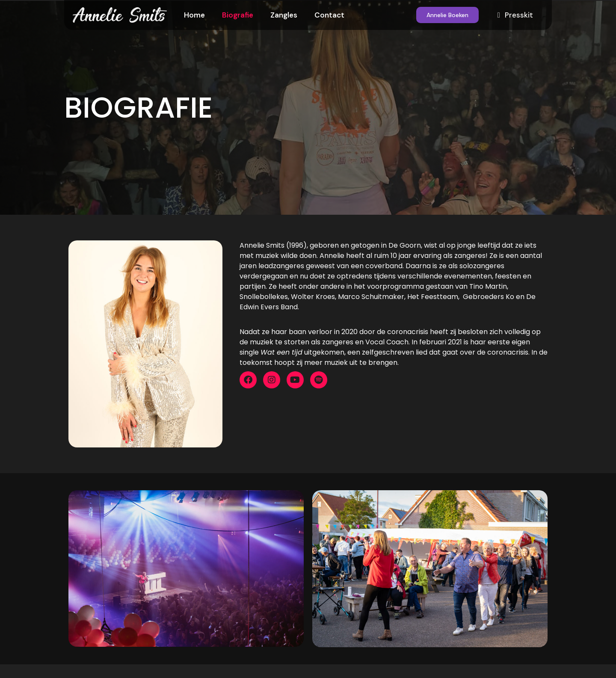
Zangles (284, 15)
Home (194, 15)
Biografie (238, 15)
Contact (329, 15)
